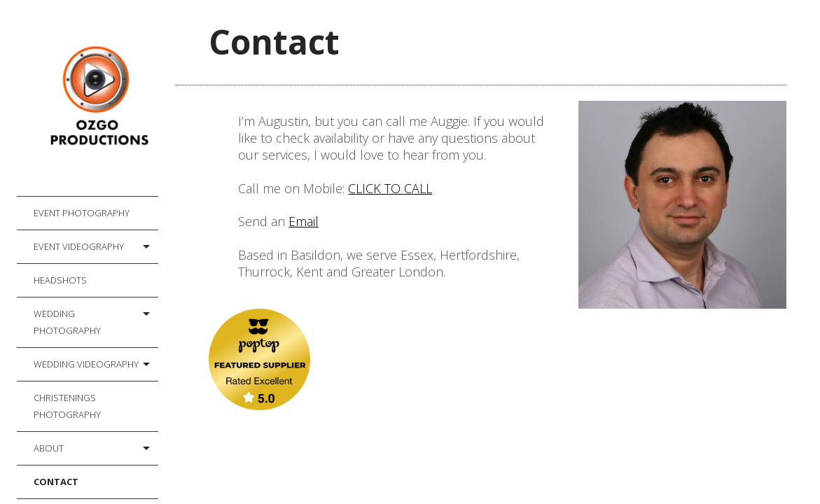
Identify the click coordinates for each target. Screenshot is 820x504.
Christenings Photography (67, 406)
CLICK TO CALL (390, 188)
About (49, 448)
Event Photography (82, 213)
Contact (56, 482)
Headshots (60, 280)
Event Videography (79, 246)
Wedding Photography (67, 322)
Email (304, 221)
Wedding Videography (86, 364)
